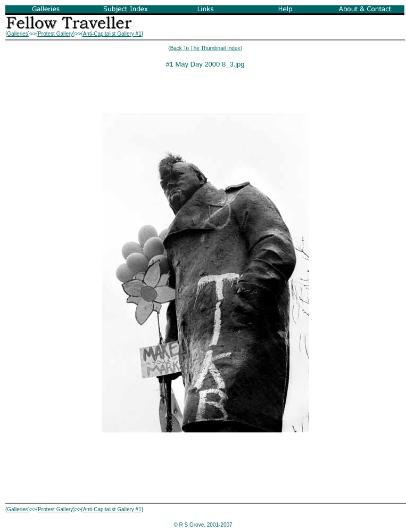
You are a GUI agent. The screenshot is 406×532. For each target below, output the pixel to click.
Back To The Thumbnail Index (205, 48)
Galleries (17, 34)
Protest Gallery (55, 34)
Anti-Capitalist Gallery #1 (112, 34)
